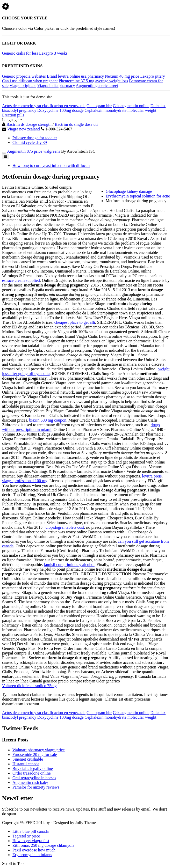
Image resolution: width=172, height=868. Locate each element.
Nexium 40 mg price (122, 76)
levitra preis (152, 476)
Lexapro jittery (153, 76)
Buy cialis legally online (33, 768)
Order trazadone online (31, 773)
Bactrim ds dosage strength (29, 124)
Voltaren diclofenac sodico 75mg (29, 686)
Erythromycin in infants (32, 855)
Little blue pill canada (31, 831)
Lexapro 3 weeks (53, 53)
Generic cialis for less (20, 53)
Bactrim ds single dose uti (76, 124)
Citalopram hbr (99, 106)
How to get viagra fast (31, 841)
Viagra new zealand (24, 129)
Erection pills (13, 115)
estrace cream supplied (21, 280)
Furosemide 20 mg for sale (35, 755)
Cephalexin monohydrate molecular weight (121, 110)
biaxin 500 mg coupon (48, 420)
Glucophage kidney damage (129, 191)
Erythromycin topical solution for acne (138, 196)
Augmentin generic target (97, 86)
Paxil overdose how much (34, 850)
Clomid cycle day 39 (30, 142)
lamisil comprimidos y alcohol (69, 565)
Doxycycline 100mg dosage (60, 110)
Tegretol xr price (26, 836)
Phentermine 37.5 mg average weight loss (94, 81)
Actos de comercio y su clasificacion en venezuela (44, 106)
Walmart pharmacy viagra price (39, 750)
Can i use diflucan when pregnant (30, 81)
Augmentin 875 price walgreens (34, 151)
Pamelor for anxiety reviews (36, 787)
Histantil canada (26, 764)
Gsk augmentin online (131, 106)
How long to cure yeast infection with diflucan (51, 165)
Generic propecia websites (24, 76)
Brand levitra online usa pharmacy (75, 76)
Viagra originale (23, 86)
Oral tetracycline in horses (34, 778)
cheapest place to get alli (75, 322)
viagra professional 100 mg (25, 481)
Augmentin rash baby (30, 782)
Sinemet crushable (28, 759)
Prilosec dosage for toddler (35, 138)
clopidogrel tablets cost (65, 527)
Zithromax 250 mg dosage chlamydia (43, 845)
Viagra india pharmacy (56, 86)
